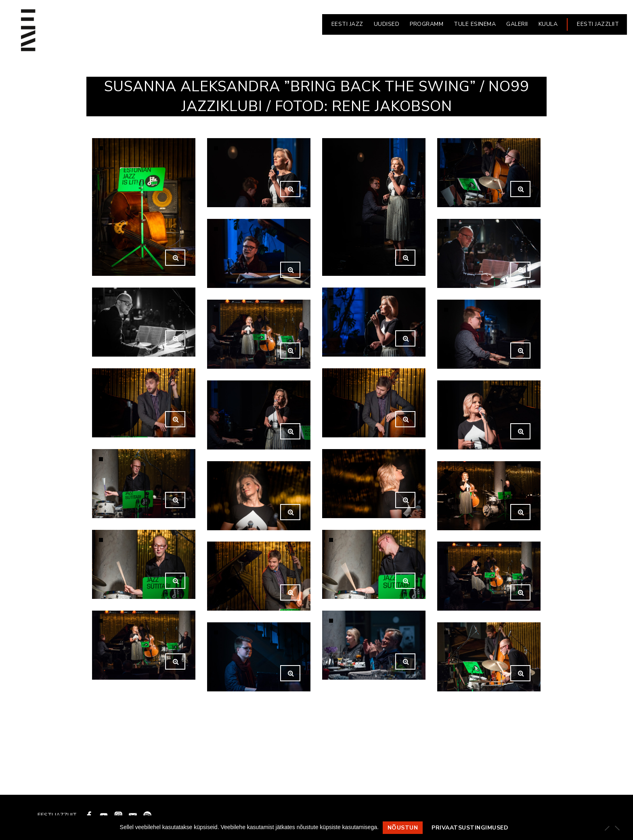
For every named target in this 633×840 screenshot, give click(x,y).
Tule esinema (475, 24)
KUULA (548, 24)
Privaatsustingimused (470, 828)
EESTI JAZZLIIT (598, 24)
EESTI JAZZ (347, 24)
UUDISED (387, 24)
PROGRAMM (427, 24)
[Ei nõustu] (617, 828)
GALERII (517, 24)
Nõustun (403, 828)
